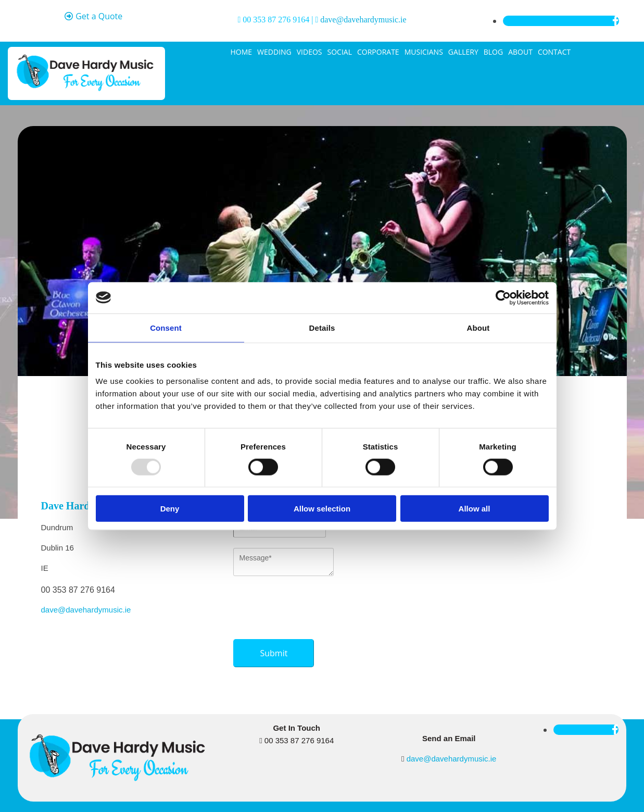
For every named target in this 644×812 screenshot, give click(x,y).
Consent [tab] (166, 327)
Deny (170, 509)
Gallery (463, 52)
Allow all (475, 509)
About (520, 52)
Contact (554, 52)
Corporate (378, 52)
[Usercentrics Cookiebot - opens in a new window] (503, 297)
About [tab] (478, 327)
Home (242, 52)
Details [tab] (322, 327)
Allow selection (322, 509)
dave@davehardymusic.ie (363, 20)
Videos (310, 52)
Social (340, 52)
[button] (94, 17)
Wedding (274, 52)
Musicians (424, 52)
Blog (493, 52)
